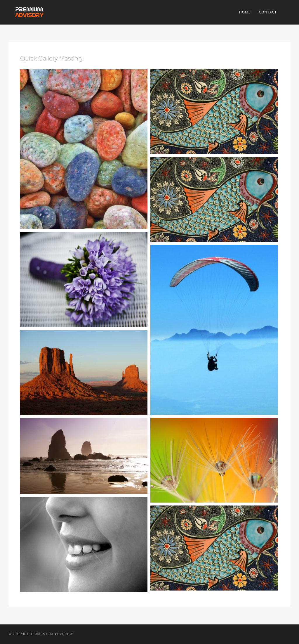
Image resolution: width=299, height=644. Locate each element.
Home (245, 12)
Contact (268, 12)
